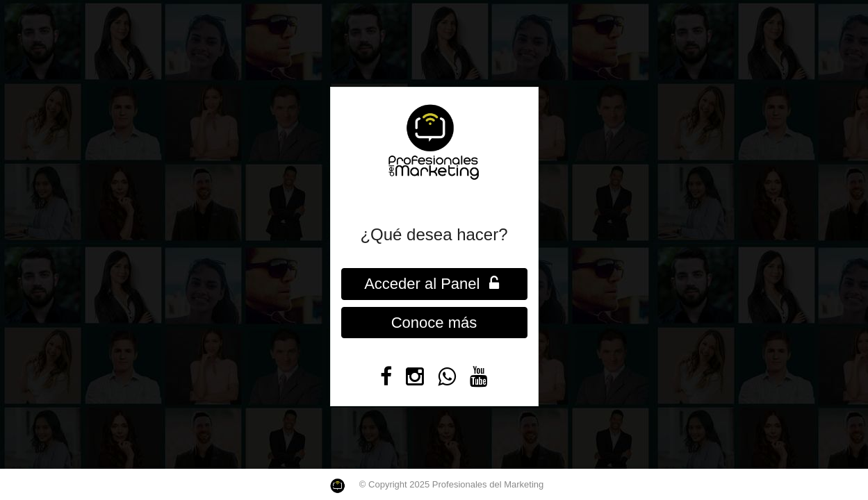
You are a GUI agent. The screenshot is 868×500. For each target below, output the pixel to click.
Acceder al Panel (434, 284)
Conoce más (434, 323)
